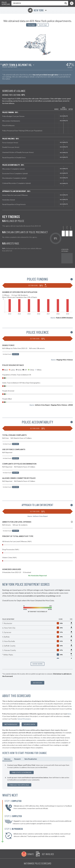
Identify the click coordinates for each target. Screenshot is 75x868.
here (69, 714)
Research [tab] (17, 759)
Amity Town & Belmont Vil (17, 65)
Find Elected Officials (19, 785)
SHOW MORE (37, 664)
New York (36, 10)
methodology (11, 724)
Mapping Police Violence (64, 360)
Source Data (29, 724)
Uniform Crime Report (42, 405)
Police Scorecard (6, 3)
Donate (31, 854)
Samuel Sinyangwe (24, 719)
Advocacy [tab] (7, 759)
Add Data (16, 354)
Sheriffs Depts (43, 25)
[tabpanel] (37, 775)
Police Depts (31, 25)
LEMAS (70, 405)
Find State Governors (22, 772)
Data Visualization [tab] (31, 759)
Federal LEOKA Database (64, 318)
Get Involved (48, 854)
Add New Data (37, 683)
